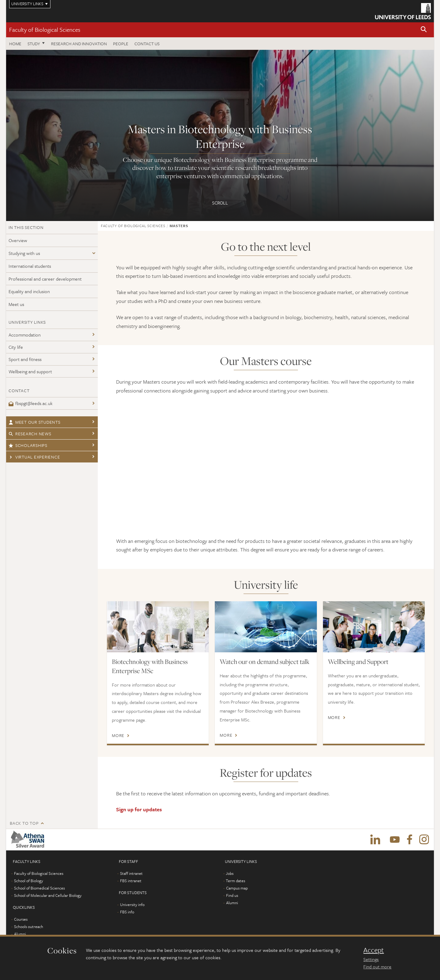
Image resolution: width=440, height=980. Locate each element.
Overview (18, 240)
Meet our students (35, 422)
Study (34, 44)
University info (132, 904)
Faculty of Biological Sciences (45, 29)
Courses (21, 919)
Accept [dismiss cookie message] (374, 950)
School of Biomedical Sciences (39, 888)
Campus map (237, 888)
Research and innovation (79, 44)
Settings (371, 959)
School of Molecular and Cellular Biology (48, 895)
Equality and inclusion (29, 291)
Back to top (24, 823)
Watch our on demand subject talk (265, 661)
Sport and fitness (25, 359)
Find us (232, 895)
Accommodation (25, 335)
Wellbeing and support (30, 371)
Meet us (16, 304)
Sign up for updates (139, 809)
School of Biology (29, 881)
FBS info (127, 912)
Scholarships (28, 445)
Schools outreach (29, 927)
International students (30, 266)
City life (16, 347)
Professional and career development (45, 279)
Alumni (20, 934)
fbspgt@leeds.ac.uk (31, 403)
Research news (30, 434)
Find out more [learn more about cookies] (377, 967)
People (121, 44)
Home (15, 44)
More (118, 735)
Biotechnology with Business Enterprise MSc (150, 666)
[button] (424, 30)
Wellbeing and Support (358, 661)
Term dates (235, 881)
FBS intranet (131, 881)
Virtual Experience (34, 457)
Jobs (230, 873)
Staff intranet (131, 873)
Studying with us (24, 253)
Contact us (147, 44)
